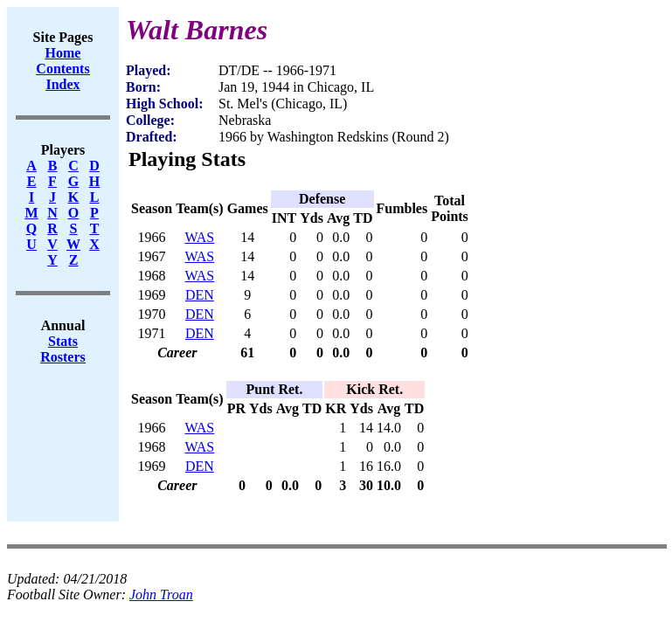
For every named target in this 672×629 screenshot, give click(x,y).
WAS (199, 237)
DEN (200, 295)
